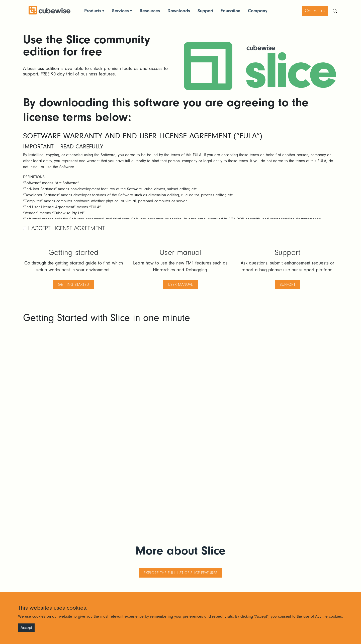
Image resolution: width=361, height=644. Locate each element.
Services (120, 11)
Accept (26, 628)
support (288, 285)
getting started (73, 285)
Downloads (179, 11)
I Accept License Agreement (65, 228)
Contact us (315, 11)
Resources (150, 11)
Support (205, 11)
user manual (180, 285)
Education (231, 11)
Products (93, 11)
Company (258, 11)
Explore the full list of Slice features (180, 573)
